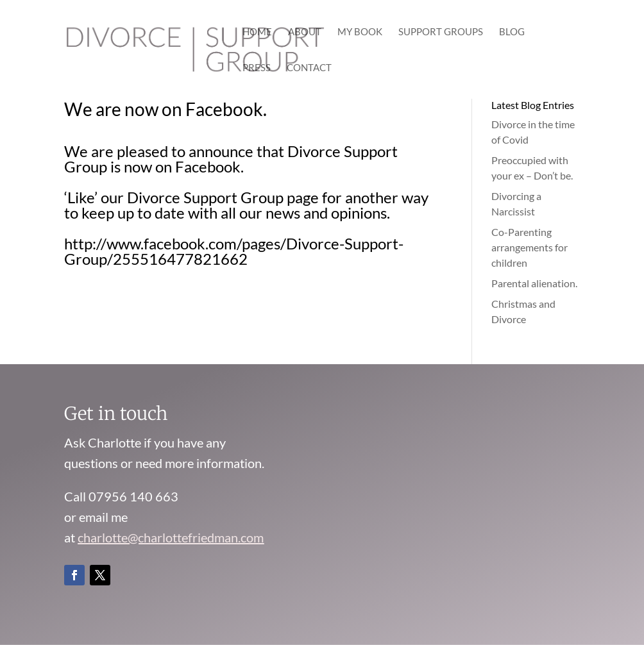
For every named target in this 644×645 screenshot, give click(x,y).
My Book (360, 32)
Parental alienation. (534, 283)
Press (257, 68)
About (305, 32)
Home (257, 32)
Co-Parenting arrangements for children (530, 247)
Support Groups (441, 32)
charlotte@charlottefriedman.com (171, 537)
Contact (309, 68)
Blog (512, 32)
